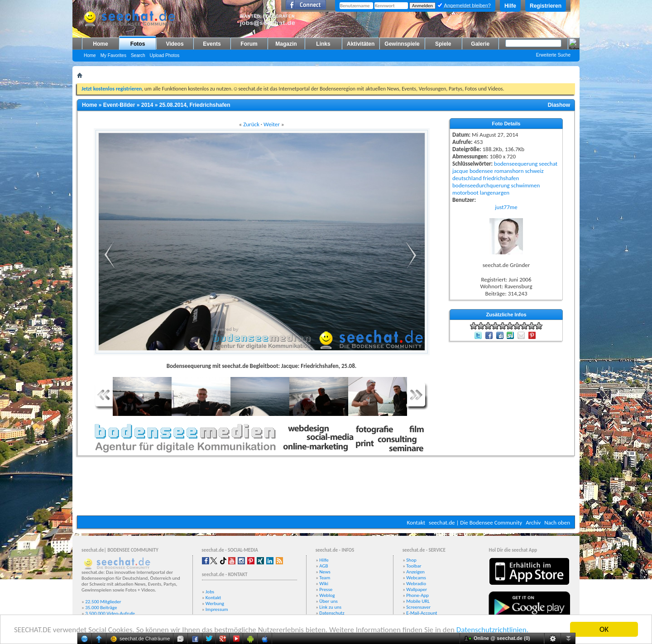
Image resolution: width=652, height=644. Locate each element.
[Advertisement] (326, 488)
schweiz (534, 171)
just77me (506, 207)
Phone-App (417, 595)
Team (325, 578)
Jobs (210, 592)
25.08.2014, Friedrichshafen (195, 105)
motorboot (465, 193)
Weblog (327, 595)
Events (212, 44)
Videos (175, 44)
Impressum (217, 609)
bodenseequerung (516, 164)
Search (138, 55)
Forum (249, 44)
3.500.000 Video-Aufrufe (110, 613)
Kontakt (416, 522)
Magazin (286, 44)
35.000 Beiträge (101, 608)
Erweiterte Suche (553, 55)
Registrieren (546, 6)
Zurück (251, 124)
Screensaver (418, 607)
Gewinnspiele (402, 44)
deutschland (467, 178)
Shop (411, 560)
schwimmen (526, 185)
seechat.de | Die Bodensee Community (475, 522)
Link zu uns (330, 607)
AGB (324, 566)
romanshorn (509, 171)
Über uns (328, 601)
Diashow (559, 105)
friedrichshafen (501, 178)
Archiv (533, 522)
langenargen (495, 193)
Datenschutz (332, 613)
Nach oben (557, 522)
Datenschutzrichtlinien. (492, 630)
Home (100, 44)
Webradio (416, 584)
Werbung (215, 603)
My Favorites (113, 55)
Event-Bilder (119, 105)
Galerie (480, 44)
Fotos (138, 44)
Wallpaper (417, 589)
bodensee (481, 171)
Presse (326, 589)
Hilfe (510, 6)
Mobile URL (418, 601)
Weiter (272, 124)
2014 (147, 105)
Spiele (443, 44)
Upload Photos (165, 55)
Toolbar (414, 566)
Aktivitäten (361, 44)
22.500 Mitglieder (103, 602)
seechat (548, 164)
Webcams (416, 578)
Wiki (324, 584)
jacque (460, 171)
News (325, 572)
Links (323, 44)
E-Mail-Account (422, 613)
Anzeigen (415, 572)
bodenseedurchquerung (481, 185)
